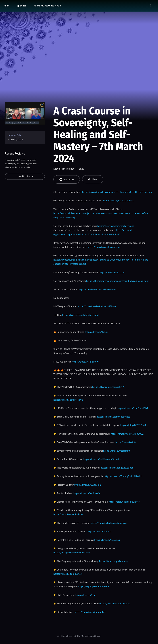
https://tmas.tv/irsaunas (107, 540)
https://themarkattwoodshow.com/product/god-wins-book (118, 281)
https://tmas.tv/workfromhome (104, 247)
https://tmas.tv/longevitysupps (117, 468)
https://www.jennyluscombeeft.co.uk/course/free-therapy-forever (117, 192)
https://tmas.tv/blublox (99, 531)
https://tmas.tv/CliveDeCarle (115, 603)
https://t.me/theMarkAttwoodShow (97, 306)
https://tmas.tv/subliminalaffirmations (103, 459)
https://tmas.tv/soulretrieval (68, 400)
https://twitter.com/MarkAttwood (80, 315)
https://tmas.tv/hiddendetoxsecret (109, 523)
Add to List (67, 180)
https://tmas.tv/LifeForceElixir (133, 408)
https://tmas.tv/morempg (117, 451)
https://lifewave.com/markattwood (116, 226)
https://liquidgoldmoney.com (93, 586)
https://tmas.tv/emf (85, 595)
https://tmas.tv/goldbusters (68, 574)
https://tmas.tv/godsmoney (114, 561)
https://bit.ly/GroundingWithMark (72, 552)
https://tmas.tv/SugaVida (87, 485)
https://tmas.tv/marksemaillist (118, 200)
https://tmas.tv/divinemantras (90, 612)
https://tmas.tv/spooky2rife (68, 514)
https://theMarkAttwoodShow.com (97, 289)
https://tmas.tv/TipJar (97, 332)
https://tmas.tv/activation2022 (127, 434)
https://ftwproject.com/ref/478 (109, 387)
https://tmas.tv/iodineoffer (87, 493)
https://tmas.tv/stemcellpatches (113, 417)
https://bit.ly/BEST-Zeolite (134, 425)
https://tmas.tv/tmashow (85, 362)
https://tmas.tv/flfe (126, 442)
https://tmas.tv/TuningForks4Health (123, 476)
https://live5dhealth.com (112, 272)
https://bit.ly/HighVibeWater (124, 502)
